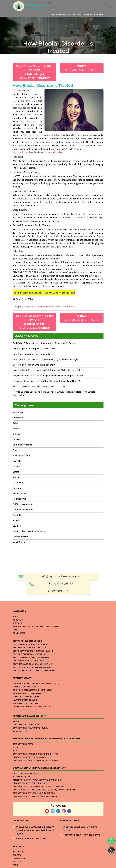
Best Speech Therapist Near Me (29, 838)
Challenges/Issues (22, 445)
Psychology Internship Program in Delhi (34, 349)
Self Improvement (22, 504)
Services (17, 807)
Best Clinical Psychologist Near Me (32, 851)
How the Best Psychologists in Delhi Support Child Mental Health (47, 370)
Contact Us (58, 775)
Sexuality (18, 515)
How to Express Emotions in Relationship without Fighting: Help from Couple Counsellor (54, 394)
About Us (18, 804)
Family (16, 450)
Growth (17, 461)
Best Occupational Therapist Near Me (33, 835)
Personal (17, 488)
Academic (18, 412)
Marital (16, 477)
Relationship (19, 499)
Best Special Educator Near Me (30, 831)
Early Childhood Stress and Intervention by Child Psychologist (46, 359)
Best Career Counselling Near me (31, 841)
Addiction (18, 418)
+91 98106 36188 (61, 767)
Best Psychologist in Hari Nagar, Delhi (33, 354)
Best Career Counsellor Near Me (31, 828)
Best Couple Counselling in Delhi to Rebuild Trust (39, 386)
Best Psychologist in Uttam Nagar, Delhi (34, 365)
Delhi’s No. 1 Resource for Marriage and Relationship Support (45, 343)
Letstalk (17, 472)
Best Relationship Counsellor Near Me (34, 854)
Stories (16, 520)
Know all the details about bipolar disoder (37, 152)
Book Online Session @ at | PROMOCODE (34, 72)
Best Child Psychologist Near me (31, 845)
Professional (19, 493)
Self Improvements (23, 510)
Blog (15, 814)
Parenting (18, 483)
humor (16, 466)
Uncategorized (21, 537)
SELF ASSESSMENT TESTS (82, 68)
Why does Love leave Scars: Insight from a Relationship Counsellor (48, 376)
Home (16, 800)
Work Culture (20, 542)
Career (16, 439)
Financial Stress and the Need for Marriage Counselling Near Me (47, 381)
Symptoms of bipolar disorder (41, 135)
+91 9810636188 (59, 14)
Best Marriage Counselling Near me (32, 848)
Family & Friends (21, 456)
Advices (17, 429)
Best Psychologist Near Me (27, 825)
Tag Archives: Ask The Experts (29, 531)
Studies (17, 526)
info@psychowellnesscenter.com (88, 14)
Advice (16, 423)
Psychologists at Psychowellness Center (36, 810)
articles (17, 434)
